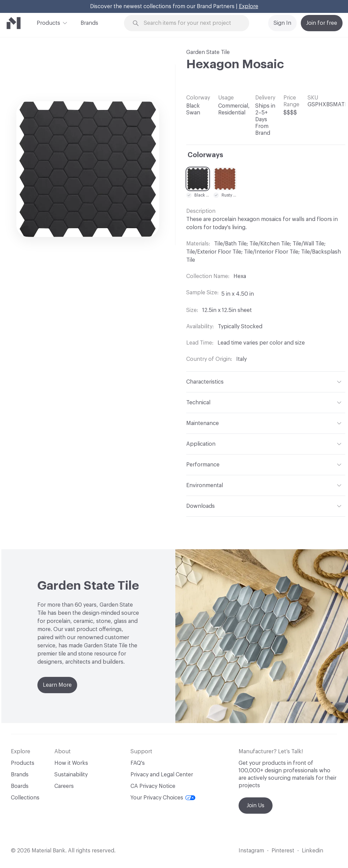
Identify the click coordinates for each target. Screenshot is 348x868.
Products (48, 22)
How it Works (71, 763)
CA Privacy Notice (153, 786)
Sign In (282, 23)
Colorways (205, 155)
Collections (25, 798)
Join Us (256, 806)
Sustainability (71, 775)
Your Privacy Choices (163, 798)
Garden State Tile (208, 52)
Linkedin (312, 851)
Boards (20, 786)
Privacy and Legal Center (162, 775)
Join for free (322, 23)
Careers (64, 786)
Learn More (57, 685)
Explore (249, 6)
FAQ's (138, 763)
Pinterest (283, 851)
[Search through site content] (191, 23)
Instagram (251, 851)
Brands (89, 23)
